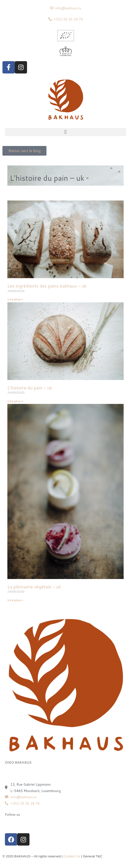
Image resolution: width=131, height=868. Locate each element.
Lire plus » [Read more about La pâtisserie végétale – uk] (15, 600)
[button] (65, 132)
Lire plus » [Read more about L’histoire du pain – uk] (15, 401)
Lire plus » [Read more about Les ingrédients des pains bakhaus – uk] (15, 299)
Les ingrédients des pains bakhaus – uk (47, 286)
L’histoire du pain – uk (30, 388)
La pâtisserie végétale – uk (34, 587)
